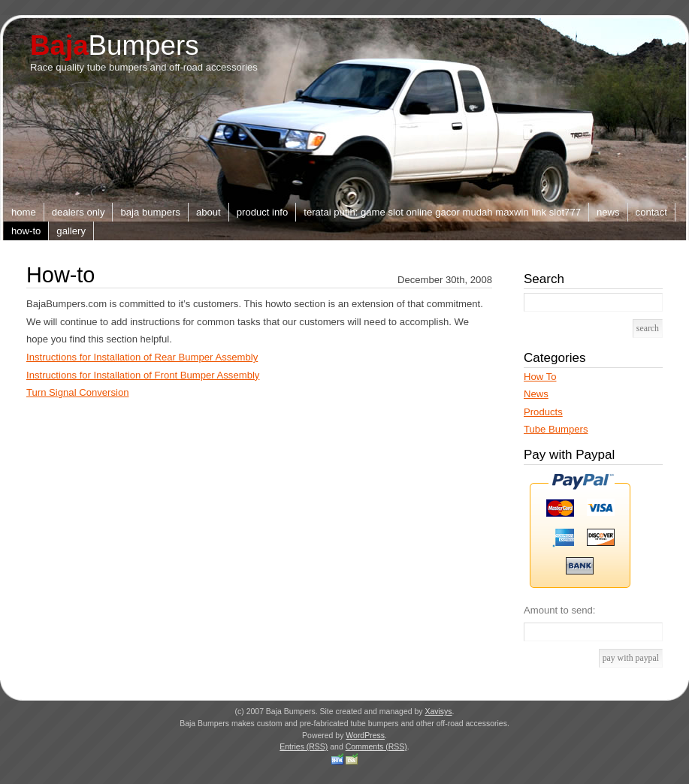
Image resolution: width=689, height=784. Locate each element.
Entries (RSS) (304, 747)
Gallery (71, 231)
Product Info (263, 212)
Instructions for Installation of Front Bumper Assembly (143, 375)
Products (543, 412)
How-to (26, 231)
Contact (651, 212)
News (608, 212)
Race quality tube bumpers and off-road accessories (144, 67)
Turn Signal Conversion (78, 392)
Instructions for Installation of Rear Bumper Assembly (142, 357)
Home (24, 212)
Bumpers (115, 45)
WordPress (365, 736)
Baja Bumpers (150, 212)
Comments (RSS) (376, 747)
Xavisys (438, 712)
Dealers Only (79, 212)
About (209, 212)
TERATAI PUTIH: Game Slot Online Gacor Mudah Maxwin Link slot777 (442, 212)
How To (540, 377)
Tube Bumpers (556, 429)
